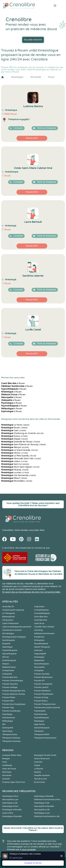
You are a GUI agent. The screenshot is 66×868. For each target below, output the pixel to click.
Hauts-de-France (9, 769)
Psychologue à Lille (42, 803)
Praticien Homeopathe (43, 684)
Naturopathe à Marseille (44, 806)
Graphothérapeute (10, 650)
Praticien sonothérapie (11, 711)
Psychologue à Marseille (12, 810)
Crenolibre (8, 530)
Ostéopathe (7, 674)
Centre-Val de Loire (42, 759)
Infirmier (6, 657)
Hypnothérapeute (9, 654)
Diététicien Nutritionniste (44, 634)
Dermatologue (8, 634)
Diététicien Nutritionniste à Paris (47, 800)
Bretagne (6, 759)
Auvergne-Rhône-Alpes (12, 755)
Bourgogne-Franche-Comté (45, 755)
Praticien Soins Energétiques (14, 704)
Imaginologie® (40, 654)
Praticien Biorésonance (43, 677)
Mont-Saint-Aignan (20, 467)
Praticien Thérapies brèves (45, 704)
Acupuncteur (39, 607)
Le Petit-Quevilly (19, 456)
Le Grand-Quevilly (19, 450)
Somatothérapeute (42, 728)
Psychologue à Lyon (42, 813)
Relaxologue (39, 721)
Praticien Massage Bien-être (14, 691)
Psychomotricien (41, 714)
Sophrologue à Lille (10, 803)
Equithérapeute (9, 640)
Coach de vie (39, 623)
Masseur (6, 664)
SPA (4, 724)
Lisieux (14, 461)
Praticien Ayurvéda (42, 674)
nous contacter (29, 850)
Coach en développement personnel (17, 627)
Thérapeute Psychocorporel (45, 738)
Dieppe (14, 439)
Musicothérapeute (42, 664)
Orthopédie (39, 671)
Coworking (38, 630)
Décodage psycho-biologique (14, 637)
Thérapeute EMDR (42, 734)
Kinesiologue (17, 77)
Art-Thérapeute (9, 613)
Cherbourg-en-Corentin (22, 433)
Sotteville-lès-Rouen (20, 442)
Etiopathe (6, 644)
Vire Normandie (18, 475)
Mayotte (38, 772)
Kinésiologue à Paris (10, 806)
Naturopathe (39, 667)
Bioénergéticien (9, 617)
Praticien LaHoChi (41, 687)
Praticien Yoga (8, 708)
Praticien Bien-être (10, 677)
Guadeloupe (7, 765)
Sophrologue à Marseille (44, 796)
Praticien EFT (39, 681)
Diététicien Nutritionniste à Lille (47, 816)
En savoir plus (16, 858)
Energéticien (39, 637)
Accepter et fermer (33, 863)
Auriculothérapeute (42, 613)
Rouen (51, 77)
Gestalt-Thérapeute (42, 647)
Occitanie (6, 779)
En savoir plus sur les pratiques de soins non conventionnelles (31, 592)
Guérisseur (38, 650)
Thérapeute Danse (10, 734)
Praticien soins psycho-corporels (47, 708)
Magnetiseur (39, 660)
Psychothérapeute (41, 718)
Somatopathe (8, 728)
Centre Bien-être (41, 617)
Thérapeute (39, 731)
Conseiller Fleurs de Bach (44, 627)
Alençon (15, 447)
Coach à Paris (8, 813)
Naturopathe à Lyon (10, 800)
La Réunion (39, 769)
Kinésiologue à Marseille (12, 816)
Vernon (14, 453)
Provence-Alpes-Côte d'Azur (14, 782)
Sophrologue (7, 731)
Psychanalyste (40, 711)
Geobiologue (7, 647)
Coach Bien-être (41, 620)
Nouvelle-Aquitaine (42, 775)
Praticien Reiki (8, 701)
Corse (5, 762)
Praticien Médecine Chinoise (14, 694)
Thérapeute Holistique (11, 738)
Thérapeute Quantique (11, 741)
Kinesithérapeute (9, 660)
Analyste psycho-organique (13, 610)
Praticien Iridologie (10, 687)
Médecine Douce (9, 667)
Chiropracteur (8, 620)
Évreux (14, 436)
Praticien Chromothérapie (13, 681)
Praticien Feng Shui (10, 684)
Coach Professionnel (10, 623)
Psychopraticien (9, 718)
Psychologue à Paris (10, 796)
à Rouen (13, 383)
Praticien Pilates (9, 697)
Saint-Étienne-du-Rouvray (23, 445)
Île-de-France (40, 782)
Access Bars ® (8, 607)
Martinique (7, 772)
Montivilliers (17, 481)
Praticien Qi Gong (41, 697)
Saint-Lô (15, 464)
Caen (13, 430)
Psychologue (7, 714)
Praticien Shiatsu (41, 701)
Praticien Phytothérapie (44, 694)
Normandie (36, 77)
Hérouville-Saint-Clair (21, 459)
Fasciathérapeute (41, 644)
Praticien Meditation (42, 691)
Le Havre (15, 425)
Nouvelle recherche (33, 40)
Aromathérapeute (41, 610)
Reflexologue (8, 721)
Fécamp (15, 470)
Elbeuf (14, 478)
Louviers (15, 473)
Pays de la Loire (40, 779)
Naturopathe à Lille (42, 810)
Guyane (37, 765)
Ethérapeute (39, 640)
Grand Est (38, 762)
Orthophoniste (8, 671)
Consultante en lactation (12, 630)
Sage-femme (39, 724)
